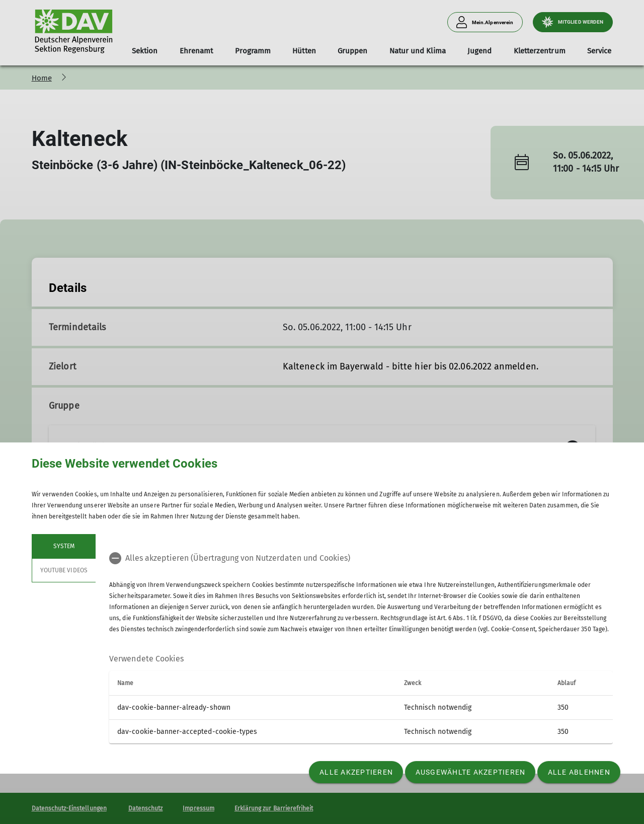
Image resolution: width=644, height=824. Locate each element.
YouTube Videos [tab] (64, 570)
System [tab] (63, 546)
